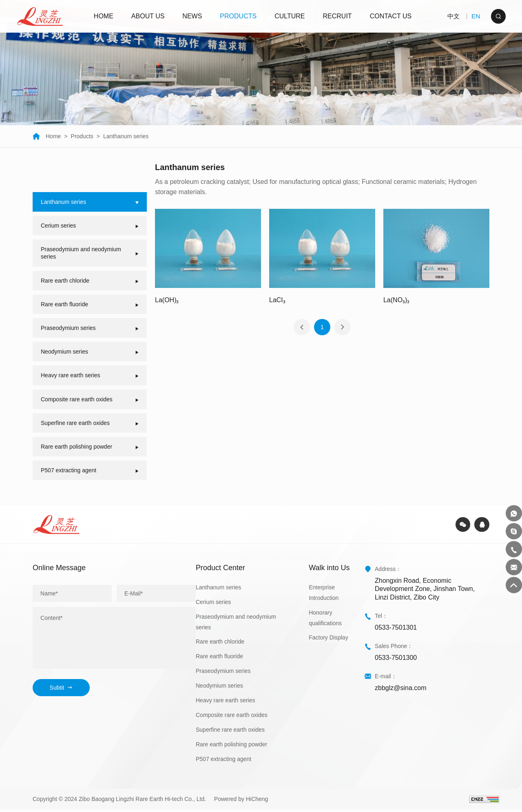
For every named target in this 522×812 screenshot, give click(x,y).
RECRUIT (338, 16)
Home (47, 136)
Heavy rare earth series (226, 703)
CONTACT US (392, 16)
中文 (451, 16)
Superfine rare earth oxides (230, 732)
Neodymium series (219, 688)
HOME (104, 16)
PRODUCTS (239, 16)
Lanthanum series (126, 136)
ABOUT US (149, 16)
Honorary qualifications (325, 620)
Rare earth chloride (220, 644)
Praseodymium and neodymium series (236, 624)
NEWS (193, 16)
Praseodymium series (223, 673)
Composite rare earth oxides (232, 717)
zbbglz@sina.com (401, 690)
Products (82, 136)
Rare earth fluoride (219, 659)
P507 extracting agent (223, 761)
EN (475, 16)
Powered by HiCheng (241, 801)
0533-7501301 (396, 629)
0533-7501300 (396, 660)
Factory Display (328, 640)
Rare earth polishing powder (231, 746)
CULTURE (291, 16)
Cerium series (213, 604)
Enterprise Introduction (324, 595)
